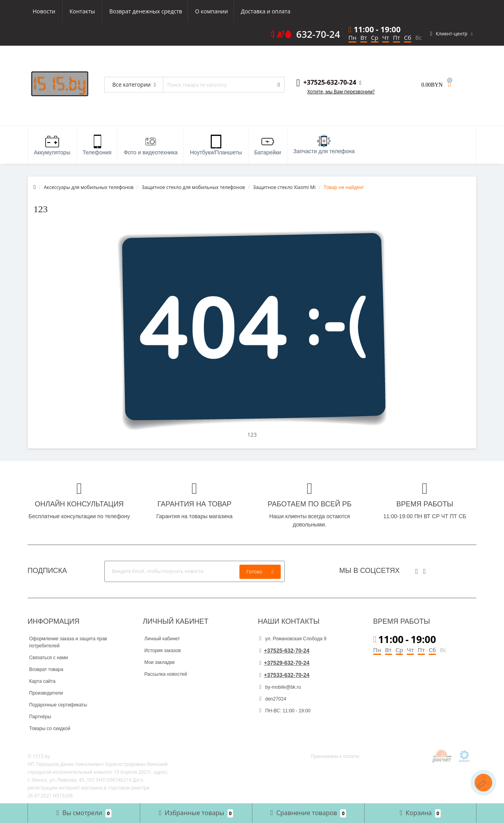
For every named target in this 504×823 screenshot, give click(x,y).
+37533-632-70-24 (284, 675)
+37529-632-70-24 (284, 663)
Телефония (97, 145)
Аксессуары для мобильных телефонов (89, 187)
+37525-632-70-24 (284, 651)
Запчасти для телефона (324, 145)
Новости (242, 11)
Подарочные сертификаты (58, 705)
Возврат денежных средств (69, 11)
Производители (46, 693)
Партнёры (40, 717)
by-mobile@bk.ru (280, 687)
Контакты (280, 11)
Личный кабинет (162, 639)
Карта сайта (42, 681)
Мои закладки (160, 662)
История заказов (163, 651)
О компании (136, 11)
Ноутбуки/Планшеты (216, 145)
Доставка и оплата (192, 11)
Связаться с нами (48, 658)
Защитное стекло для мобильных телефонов (193, 187)
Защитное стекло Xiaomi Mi (284, 187)
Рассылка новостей (166, 674)
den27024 (273, 699)
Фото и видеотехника (151, 145)
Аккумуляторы (52, 145)
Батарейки (268, 145)
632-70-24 (318, 34)
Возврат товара (46, 669)
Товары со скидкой (50, 728)
